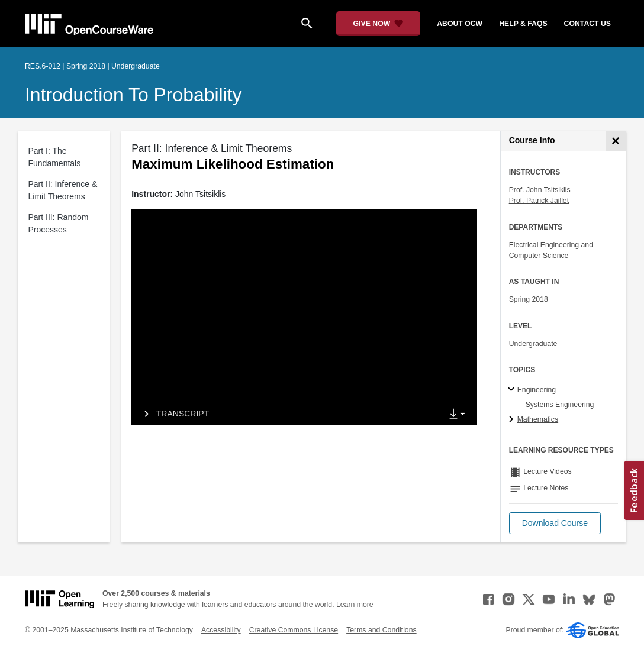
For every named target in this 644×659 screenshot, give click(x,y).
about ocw (460, 24)
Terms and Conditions (381, 630)
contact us (587, 24)
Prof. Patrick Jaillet (539, 201)
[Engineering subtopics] (513, 390)
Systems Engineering (560, 405)
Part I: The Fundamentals (55, 157)
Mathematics (538, 419)
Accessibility (221, 630)
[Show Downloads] (459, 415)
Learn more (355, 605)
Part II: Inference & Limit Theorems (63, 190)
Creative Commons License (294, 630)
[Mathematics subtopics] (513, 420)
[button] (555, 523)
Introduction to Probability (133, 95)
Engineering (537, 390)
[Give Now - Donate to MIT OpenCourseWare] (379, 24)
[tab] (286, 414)
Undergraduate (533, 344)
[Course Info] (616, 141)
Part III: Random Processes (59, 223)
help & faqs (523, 24)
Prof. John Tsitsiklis (540, 190)
